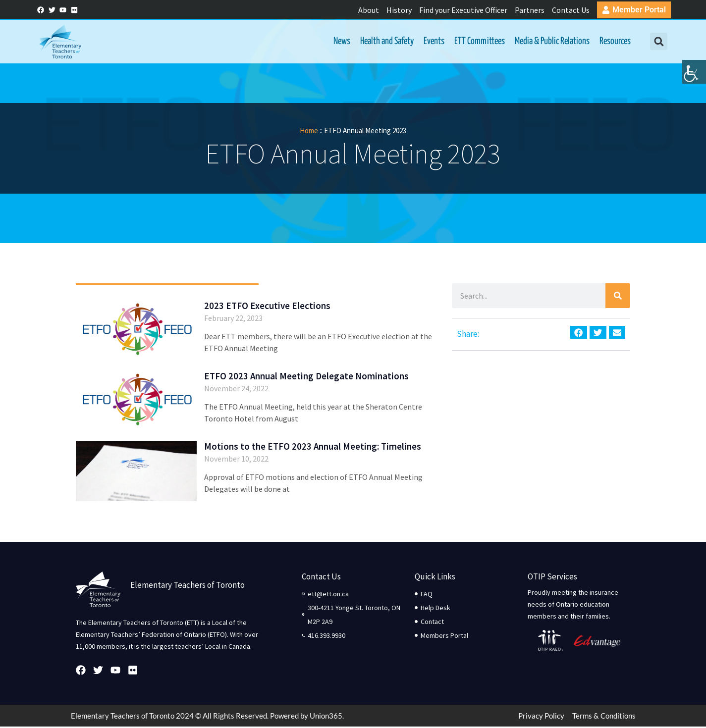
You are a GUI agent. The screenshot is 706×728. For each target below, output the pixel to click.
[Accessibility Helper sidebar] (694, 76)
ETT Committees (479, 42)
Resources (614, 42)
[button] (658, 42)
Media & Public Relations (551, 42)
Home (309, 131)
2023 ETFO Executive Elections (267, 307)
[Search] (618, 297)
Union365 (326, 717)
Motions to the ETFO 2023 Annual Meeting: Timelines (313, 448)
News (341, 42)
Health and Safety (386, 42)
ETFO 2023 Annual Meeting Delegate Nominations (306, 377)
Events (433, 42)
